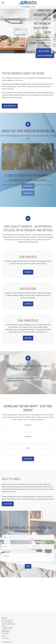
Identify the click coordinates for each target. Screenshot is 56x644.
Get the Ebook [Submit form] (28, 459)
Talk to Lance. (19, 80)
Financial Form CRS (8, 642)
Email (28, 448)
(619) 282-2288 (9, 620)
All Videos (4, 636)
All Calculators (5, 638)
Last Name (28, 436)
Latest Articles (5, 634)
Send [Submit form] (28, 566)
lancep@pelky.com (7, 630)
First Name (28, 425)
